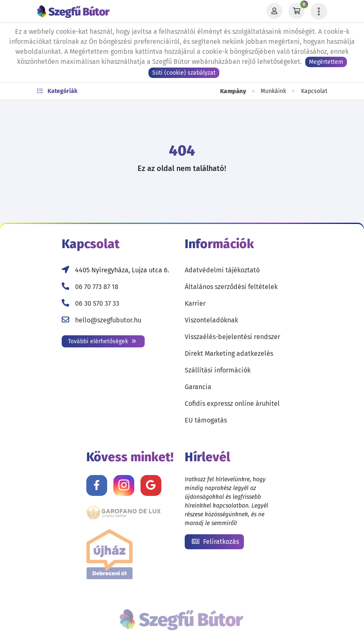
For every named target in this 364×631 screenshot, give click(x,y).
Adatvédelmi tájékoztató (222, 270)
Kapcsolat (314, 91)
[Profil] (274, 11)
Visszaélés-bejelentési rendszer (232, 337)
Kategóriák (57, 91)
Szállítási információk (218, 370)
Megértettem (326, 62)
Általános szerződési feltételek (231, 287)
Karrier (195, 303)
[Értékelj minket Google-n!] (151, 485)
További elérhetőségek (102, 341)
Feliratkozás (215, 542)
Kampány (233, 91)
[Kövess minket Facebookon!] (97, 485)
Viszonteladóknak (211, 320)
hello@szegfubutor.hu (108, 320)
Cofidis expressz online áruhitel (232, 403)
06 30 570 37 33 (97, 303)
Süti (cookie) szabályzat (184, 73)
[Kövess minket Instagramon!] (124, 485)
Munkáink (273, 91)
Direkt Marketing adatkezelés (229, 353)
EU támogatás (206, 420)
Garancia (198, 387)
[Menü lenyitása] (319, 11)
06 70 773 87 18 (97, 287)
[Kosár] (296, 11)
